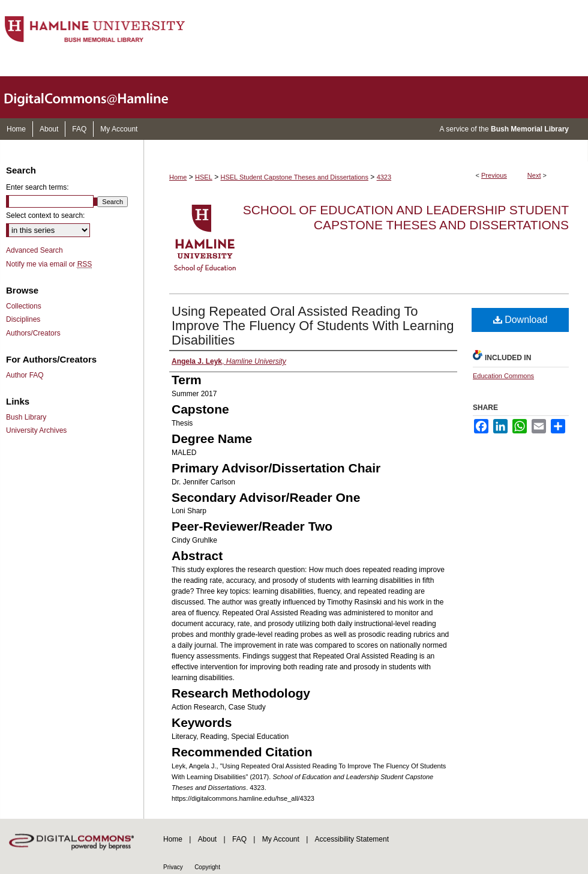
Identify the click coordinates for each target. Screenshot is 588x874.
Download (520, 320)
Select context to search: (45, 215)
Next (534, 175)
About (207, 839)
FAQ (239, 839)
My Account (281, 839)
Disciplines (23, 319)
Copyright (207, 867)
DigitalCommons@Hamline (96, 97)
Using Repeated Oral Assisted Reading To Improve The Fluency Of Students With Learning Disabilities (313, 326)
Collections (24, 306)
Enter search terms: (37, 187)
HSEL (204, 177)
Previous (494, 175)
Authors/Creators (33, 333)
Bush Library (26, 417)
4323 (384, 177)
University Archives (36, 430)
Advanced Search (34, 250)
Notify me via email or (49, 264)
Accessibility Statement (352, 839)
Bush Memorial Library (530, 129)
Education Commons (503, 376)
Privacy (173, 867)
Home (178, 177)
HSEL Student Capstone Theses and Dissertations (295, 177)
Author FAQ (25, 375)
